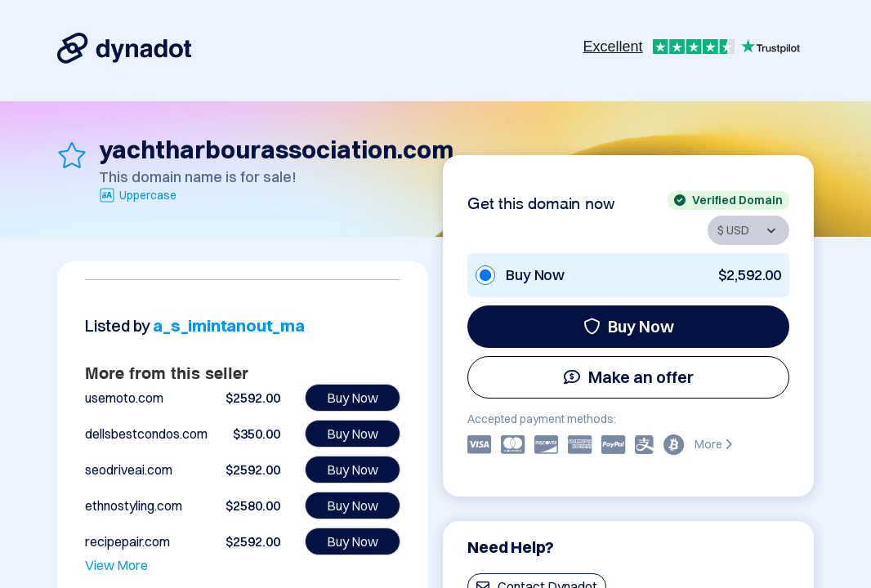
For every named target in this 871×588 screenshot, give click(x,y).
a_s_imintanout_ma (229, 325)
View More (116, 565)
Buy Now (629, 326)
